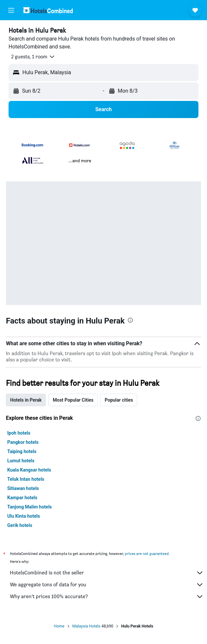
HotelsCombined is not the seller (107, 573)
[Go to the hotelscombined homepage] (48, 10)
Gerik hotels (20, 525)
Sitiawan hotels (23, 488)
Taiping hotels (22, 451)
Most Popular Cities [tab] (73, 400)
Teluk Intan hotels (26, 479)
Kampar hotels (22, 498)
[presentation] (130, 320)
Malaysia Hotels (86, 626)
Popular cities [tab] (119, 400)
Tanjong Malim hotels (30, 507)
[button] (11, 10)
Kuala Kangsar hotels (29, 470)
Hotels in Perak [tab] (26, 400)
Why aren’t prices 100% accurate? (107, 597)
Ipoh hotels (19, 433)
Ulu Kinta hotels (24, 516)
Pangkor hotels (23, 442)
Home (59, 626)
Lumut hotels (21, 461)
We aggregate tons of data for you (107, 585)
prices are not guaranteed (147, 553)
